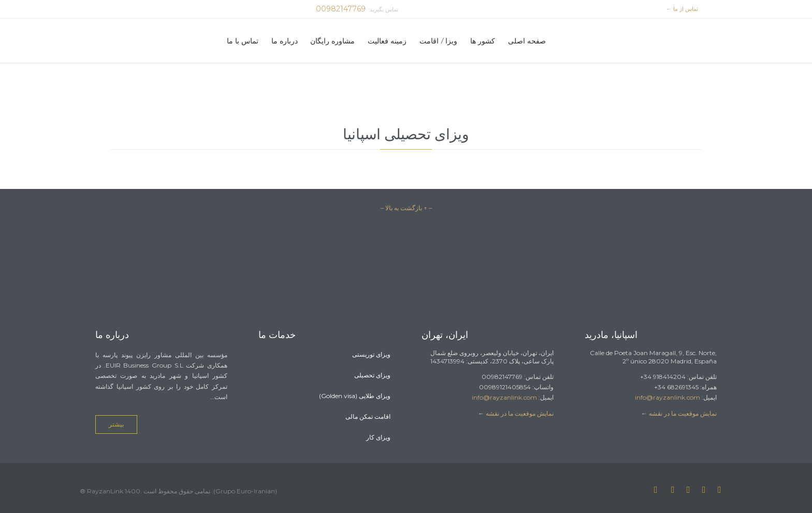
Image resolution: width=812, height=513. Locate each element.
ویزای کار (378, 437)
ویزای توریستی (371, 354)
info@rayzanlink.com (504, 397)
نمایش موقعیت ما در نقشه (520, 413)
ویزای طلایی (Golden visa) (355, 396)
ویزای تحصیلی (372, 375)
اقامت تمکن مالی (368, 416)
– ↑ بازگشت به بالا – (406, 208)
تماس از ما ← (684, 9)
